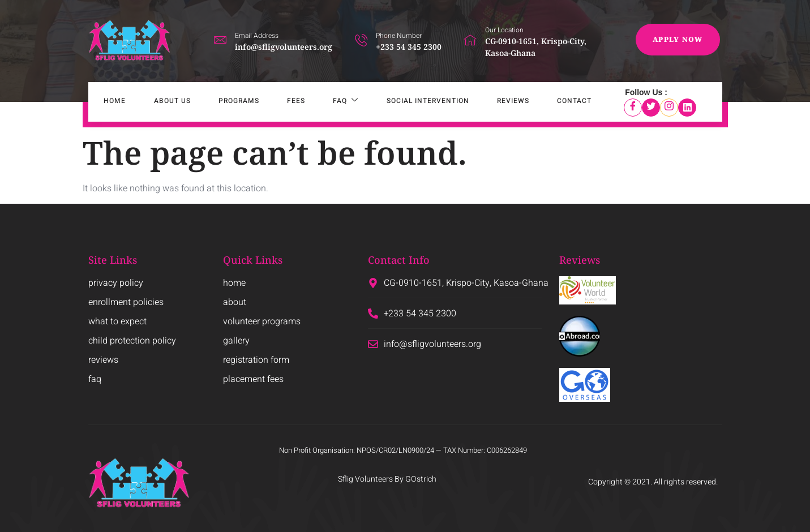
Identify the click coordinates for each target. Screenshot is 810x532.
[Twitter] (651, 108)
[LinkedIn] (687, 108)
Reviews (474, 102)
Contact (530, 102)
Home (107, 102)
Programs (221, 102)
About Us (159, 102)
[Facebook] (633, 108)
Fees (273, 102)
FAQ (317, 102)
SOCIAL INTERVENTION (394, 102)
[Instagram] (669, 108)
